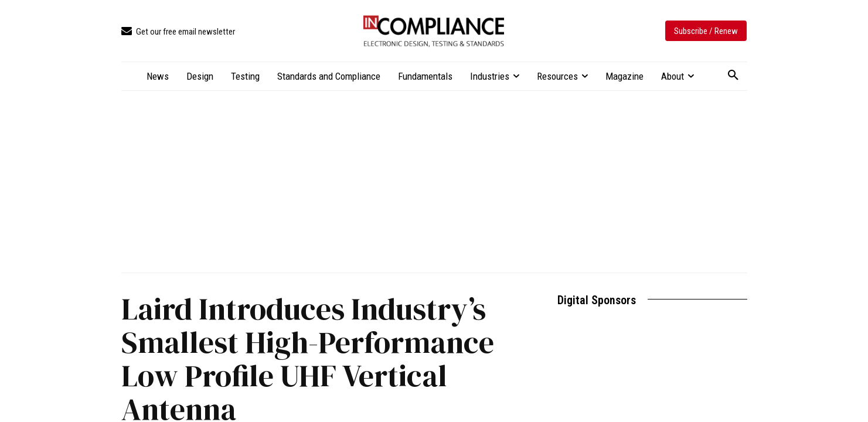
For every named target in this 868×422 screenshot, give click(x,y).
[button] (733, 76)
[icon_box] (178, 32)
